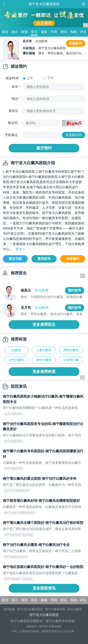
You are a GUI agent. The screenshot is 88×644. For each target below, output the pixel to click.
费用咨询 (44, 259)
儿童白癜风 (44, 350)
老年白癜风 (44, 360)
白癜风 (16, 350)
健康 (45, 32)
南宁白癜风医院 (55, 609)
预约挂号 (75, 290)
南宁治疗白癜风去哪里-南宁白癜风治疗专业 (36, 545)
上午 (28, 78)
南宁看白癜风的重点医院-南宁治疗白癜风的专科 (40, 478)
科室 (25, 32)
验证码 (13, 123)
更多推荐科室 (44, 372)
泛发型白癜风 (71, 361)
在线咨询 (76, 43)
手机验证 (11, 135)
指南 (74, 32)
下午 (48, 78)
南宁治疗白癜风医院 (30, 609)
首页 (6, 32)
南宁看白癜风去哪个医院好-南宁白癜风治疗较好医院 (43, 523)
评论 (83, 32)
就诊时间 (12, 78)
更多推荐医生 (44, 324)
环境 (55, 32)
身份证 (13, 111)
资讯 (65, 32)
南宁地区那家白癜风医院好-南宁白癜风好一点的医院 (43, 567)
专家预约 (73, 259)
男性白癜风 (71, 350)
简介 (16, 32)
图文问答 (15, 259)
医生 (35, 32)
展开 (19, 249)
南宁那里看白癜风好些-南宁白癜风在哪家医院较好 (41, 501)
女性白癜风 (16, 360)
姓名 (15, 87)
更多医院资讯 (44, 588)
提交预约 (44, 148)
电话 (15, 99)
